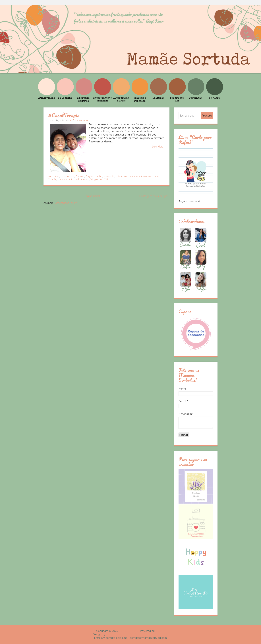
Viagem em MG (99, 179)
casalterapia (68, 176)
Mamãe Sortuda (79, 120)
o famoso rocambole (128, 176)
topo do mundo (80, 179)
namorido (109, 176)
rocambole (64, 179)
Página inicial (92, 196)
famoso (80, 176)
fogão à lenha (94, 176)
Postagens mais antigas (154, 196)
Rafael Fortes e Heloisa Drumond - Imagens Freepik (137, 634)
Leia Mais (158, 147)
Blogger (160, 631)
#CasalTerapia (64, 115)
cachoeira (54, 176)
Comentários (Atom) (66, 203)
